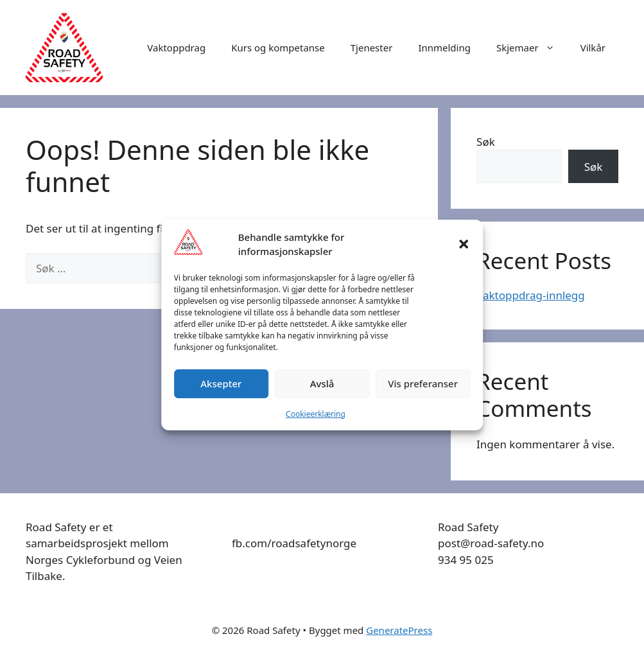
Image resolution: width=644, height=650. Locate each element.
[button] (464, 244)
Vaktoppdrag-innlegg (531, 295)
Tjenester (372, 48)
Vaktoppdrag (176, 48)
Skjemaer (532, 48)
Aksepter (221, 383)
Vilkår (593, 48)
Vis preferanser (423, 383)
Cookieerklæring (316, 414)
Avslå (322, 383)
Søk (486, 142)
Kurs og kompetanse (278, 48)
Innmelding (444, 48)
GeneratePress (399, 630)
